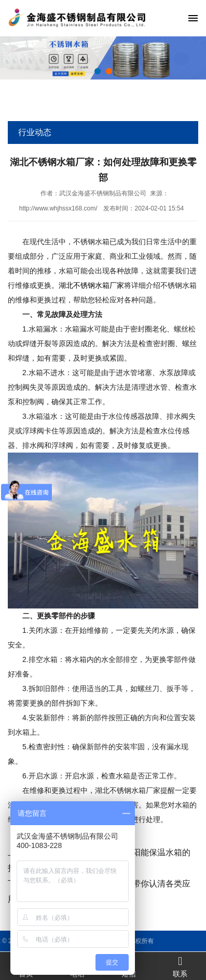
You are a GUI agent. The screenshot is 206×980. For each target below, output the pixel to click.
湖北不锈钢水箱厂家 (91, 285)
